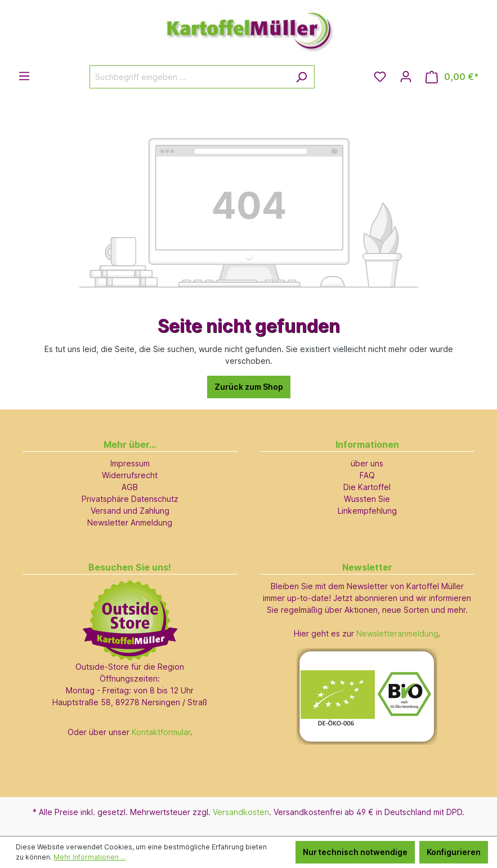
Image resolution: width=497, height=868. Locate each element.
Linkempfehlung (367, 511)
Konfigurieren (454, 852)
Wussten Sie (367, 499)
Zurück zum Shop (249, 387)
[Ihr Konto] (406, 77)
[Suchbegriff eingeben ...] (189, 77)
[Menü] (24, 76)
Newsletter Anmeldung (130, 522)
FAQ (367, 475)
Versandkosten (241, 812)
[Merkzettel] (380, 77)
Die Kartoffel (367, 487)
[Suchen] (301, 77)
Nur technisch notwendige (355, 852)
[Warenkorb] (452, 77)
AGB (130, 487)
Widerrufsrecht (130, 475)
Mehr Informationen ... (89, 857)
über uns (367, 463)
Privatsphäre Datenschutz (130, 499)
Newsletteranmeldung (397, 633)
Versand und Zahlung (130, 511)
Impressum (130, 463)
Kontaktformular (161, 732)
